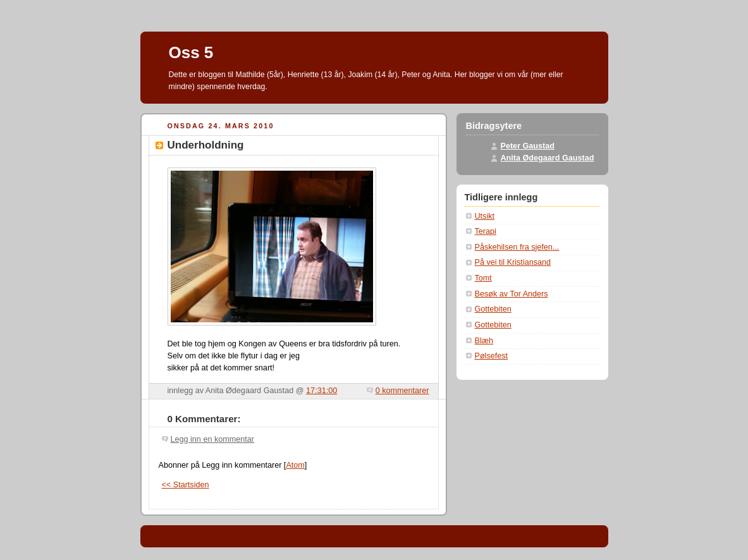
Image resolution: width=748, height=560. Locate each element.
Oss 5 (191, 52)
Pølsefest (492, 356)
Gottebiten (493, 309)
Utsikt (485, 216)
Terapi (486, 231)
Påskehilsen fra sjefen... (517, 247)
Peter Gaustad (528, 146)
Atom (295, 465)
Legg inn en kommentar (212, 439)
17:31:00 (322, 391)
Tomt (483, 278)
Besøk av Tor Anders (512, 294)
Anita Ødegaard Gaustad (548, 158)
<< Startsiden (186, 485)
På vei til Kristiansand (513, 262)
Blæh (484, 341)
